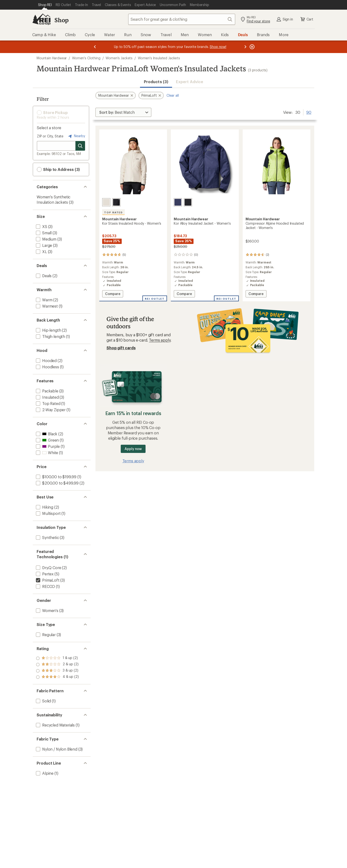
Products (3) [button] (156, 82)
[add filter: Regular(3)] (45, 635)
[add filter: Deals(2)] (43, 276)
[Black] (116, 202)
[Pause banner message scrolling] (252, 47)
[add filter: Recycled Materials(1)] (55, 725)
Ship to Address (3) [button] (58, 169)
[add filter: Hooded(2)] (46, 360)
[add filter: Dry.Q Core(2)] (48, 568)
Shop (61, 20)
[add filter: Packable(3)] (47, 391)
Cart (307, 19)
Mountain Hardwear (52, 58)
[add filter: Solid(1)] (43, 701)
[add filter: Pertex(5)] (44, 574)
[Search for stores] (80, 146)
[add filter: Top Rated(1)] (48, 403)
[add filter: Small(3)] (43, 233)
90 (309, 112)
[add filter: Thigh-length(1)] (50, 336)
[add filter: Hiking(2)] (44, 507)
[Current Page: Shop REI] (45, 5)
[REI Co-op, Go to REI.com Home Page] (41, 19)
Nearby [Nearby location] (76, 136)
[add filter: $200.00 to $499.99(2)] (57, 483)
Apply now (133, 449)
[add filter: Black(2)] (46, 434)
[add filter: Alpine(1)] (44, 773)
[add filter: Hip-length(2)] (48, 330)
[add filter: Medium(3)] (46, 239)
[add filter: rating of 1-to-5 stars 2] (57, 677)
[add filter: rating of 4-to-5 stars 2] (57, 658)
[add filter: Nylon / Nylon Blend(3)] (56, 749)
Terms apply (160, 340)
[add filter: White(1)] (47, 453)
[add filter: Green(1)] (47, 440)
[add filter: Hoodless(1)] (47, 367)
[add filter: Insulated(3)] (47, 397)
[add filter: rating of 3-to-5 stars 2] (57, 665)
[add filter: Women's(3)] (47, 610)
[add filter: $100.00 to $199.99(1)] (56, 477)
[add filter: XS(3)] (41, 226)
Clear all (173, 95)
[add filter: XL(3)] (41, 252)
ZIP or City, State (50, 136)
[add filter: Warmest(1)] (46, 306)
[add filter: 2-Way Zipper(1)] (50, 410)
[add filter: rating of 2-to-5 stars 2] (57, 671)
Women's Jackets (119, 58)
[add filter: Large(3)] (43, 245)
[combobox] (182, 19)
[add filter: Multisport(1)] (48, 513)
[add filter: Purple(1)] (47, 446)
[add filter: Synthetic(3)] (47, 537)
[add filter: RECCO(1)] (45, 586)
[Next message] (245, 47)
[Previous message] (95, 47)
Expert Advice (190, 82)
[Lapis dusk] (178, 202)
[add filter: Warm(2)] (44, 300)
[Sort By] (123, 112)
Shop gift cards (121, 348)
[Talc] (106, 202)
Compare (113, 294)
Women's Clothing (86, 58)
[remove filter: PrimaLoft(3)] (47, 580)
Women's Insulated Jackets (159, 58)
